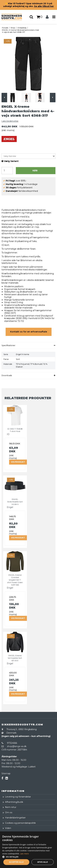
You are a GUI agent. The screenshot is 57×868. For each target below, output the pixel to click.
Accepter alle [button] (16, 862)
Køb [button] (35, 171)
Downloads (7, 375)
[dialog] (28, 850)
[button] (28, 857)
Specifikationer (8, 345)
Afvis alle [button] (43, 862)
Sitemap (6, 773)
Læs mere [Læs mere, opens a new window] (24, 854)
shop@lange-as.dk (17, 746)
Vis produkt (18, 462)
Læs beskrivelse (10, 121)
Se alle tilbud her (44, 6)
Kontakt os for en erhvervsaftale (29, 332)
